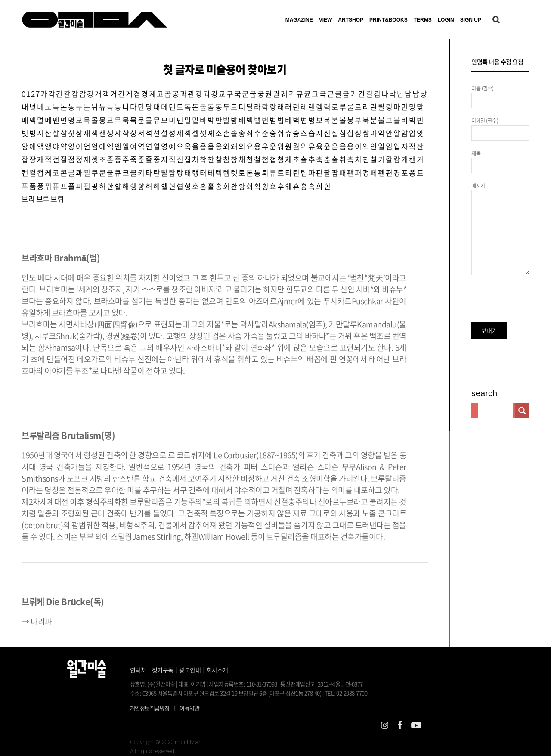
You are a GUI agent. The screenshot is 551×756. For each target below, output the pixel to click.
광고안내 (190, 670)
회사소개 (217, 670)
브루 (43, 199)
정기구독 (163, 670)
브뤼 (57, 199)
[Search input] (495, 411)
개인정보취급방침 (150, 708)
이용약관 (189, 708)
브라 (28, 199)
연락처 (138, 670)
